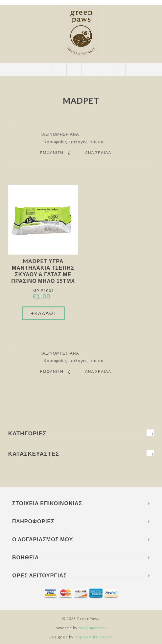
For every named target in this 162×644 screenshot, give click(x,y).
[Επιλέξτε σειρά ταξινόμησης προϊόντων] (76, 142)
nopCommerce (93, 628)
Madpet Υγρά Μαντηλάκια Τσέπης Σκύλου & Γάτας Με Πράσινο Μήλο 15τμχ (43, 271)
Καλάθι (89, 70)
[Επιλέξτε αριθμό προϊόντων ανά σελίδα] (74, 153)
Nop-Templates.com (94, 637)
